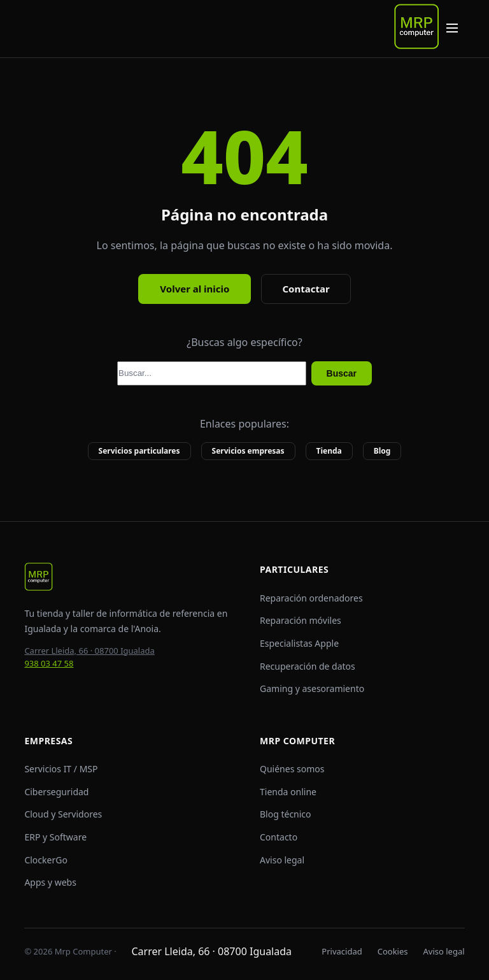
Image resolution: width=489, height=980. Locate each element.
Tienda (329, 451)
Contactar (306, 289)
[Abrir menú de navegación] (452, 29)
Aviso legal (282, 860)
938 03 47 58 (49, 663)
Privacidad (342, 951)
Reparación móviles (301, 620)
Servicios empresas (248, 451)
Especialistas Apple (299, 643)
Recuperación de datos (308, 666)
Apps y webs (50, 882)
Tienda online (288, 792)
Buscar (342, 373)
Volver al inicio (195, 289)
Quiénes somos (292, 769)
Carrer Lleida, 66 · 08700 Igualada (89, 651)
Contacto (279, 837)
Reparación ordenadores (311, 598)
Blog (382, 451)
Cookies (393, 951)
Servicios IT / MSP (61, 769)
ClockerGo (46, 860)
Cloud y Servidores (63, 814)
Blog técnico (286, 814)
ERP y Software (55, 837)
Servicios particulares (139, 451)
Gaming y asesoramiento (312, 688)
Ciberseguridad (56, 792)
